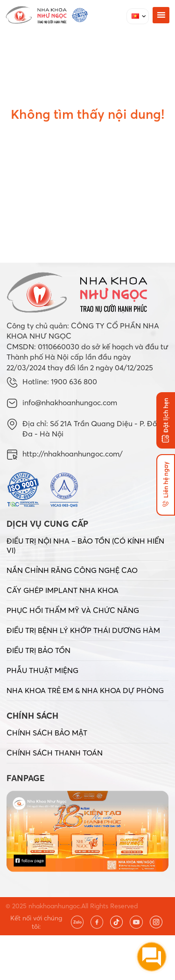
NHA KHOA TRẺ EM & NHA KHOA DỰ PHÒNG (85, 690)
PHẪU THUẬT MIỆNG (42, 670)
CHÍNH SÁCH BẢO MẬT (47, 733)
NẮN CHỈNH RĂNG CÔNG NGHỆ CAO (72, 570)
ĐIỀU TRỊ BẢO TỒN (38, 650)
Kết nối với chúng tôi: (36, 922)
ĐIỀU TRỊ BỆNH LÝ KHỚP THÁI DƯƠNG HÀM (83, 630)
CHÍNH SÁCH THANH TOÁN (55, 753)
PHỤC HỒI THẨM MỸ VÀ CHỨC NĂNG (73, 610)
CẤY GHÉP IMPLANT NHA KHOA (63, 590)
